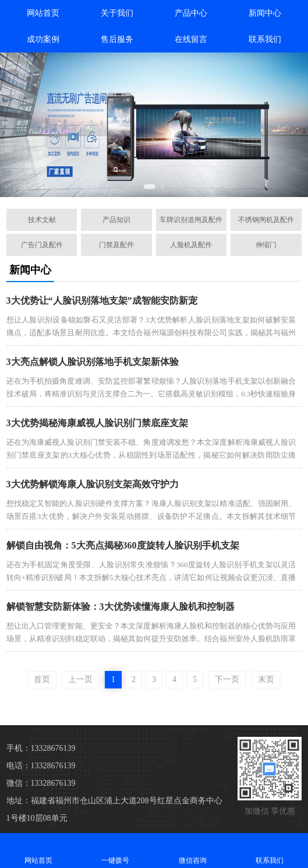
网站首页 (43, 13)
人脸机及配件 (191, 245)
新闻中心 (265, 13)
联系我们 (265, 39)
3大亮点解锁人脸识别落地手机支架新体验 (93, 362)
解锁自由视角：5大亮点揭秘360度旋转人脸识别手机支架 (123, 545)
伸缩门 (266, 245)
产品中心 (191, 13)
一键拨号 (115, 850)
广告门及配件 (42, 245)
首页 (42, 679)
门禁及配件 (116, 245)
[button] (150, 187)
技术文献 (42, 220)
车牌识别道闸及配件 (191, 220)
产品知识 (116, 220)
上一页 (80, 679)
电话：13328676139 (41, 766)
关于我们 (117, 13)
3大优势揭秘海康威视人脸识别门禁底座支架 (97, 423)
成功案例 (43, 39)
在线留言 (191, 39)
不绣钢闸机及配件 (266, 220)
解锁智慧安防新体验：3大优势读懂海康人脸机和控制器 (121, 607)
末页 (266, 679)
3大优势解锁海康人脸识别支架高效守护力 (93, 484)
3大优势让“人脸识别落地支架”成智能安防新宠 (102, 301)
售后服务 (117, 39)
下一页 (227, 679)
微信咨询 (193, 850)
